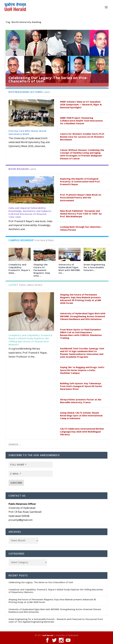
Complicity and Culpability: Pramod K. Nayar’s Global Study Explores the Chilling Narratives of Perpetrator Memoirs (31, 340)
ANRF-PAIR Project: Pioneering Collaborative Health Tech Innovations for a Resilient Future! (81, 121)
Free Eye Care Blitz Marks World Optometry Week (27, 132)
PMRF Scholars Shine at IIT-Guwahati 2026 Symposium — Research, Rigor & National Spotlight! (81, 104)
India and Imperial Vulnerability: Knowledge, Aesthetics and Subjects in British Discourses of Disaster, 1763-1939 (30, 212)
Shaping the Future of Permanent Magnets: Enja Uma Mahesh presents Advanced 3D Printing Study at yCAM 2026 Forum (81, 299)
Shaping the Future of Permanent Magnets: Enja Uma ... (42, 270)
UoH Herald (48, 635)
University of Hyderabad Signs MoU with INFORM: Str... (70, 269)
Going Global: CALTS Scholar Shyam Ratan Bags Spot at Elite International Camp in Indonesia (81, 415)
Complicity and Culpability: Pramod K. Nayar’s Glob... (19, 269)
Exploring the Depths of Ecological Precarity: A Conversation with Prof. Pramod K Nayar (80, 181)
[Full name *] (31, 465)
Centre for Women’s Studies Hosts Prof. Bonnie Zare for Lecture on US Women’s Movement (82, 137)
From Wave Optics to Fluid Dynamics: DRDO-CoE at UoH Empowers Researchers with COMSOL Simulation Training (81, 334)
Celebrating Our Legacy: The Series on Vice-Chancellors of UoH (48, 79)
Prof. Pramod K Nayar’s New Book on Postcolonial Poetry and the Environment (81, 197)
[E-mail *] (31, 474)
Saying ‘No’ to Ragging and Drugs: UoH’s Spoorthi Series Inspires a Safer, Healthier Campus (82, 370)
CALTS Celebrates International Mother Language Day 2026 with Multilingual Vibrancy (82, 431)
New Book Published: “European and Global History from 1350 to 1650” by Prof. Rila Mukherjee (81, 214)
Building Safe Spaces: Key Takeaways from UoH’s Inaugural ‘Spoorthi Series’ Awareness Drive (81, 386)
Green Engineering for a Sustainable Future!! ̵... (94, 267)
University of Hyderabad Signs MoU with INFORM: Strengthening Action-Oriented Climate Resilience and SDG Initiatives (83, 316)
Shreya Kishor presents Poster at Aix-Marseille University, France (81, 401)
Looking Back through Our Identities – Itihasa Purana (81, 228)
